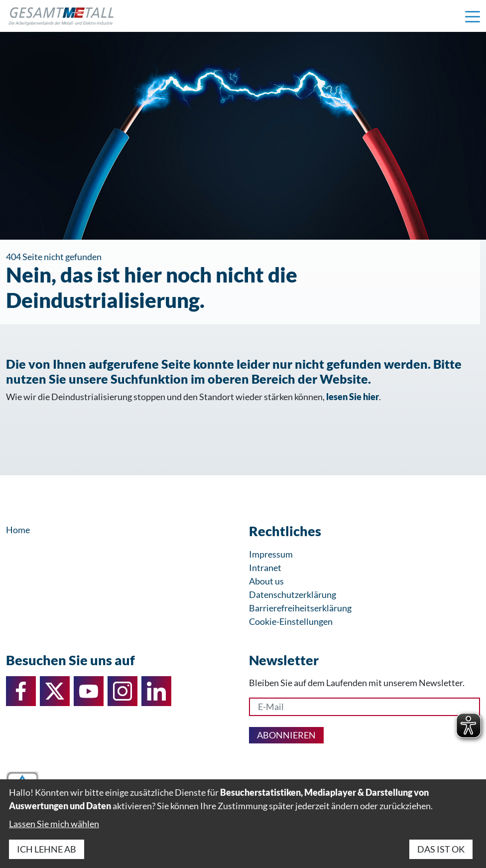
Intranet (265, 568)
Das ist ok (441, 849)
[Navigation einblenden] (473, 16)
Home (18, 530)
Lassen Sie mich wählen (54, 824)
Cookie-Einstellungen (291, 621)
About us (266, 581)
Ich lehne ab (47, 849)
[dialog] (243, 824)
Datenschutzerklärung (293, 594)
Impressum (271, 554)
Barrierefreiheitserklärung (300, 608)
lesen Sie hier (353, 397)
